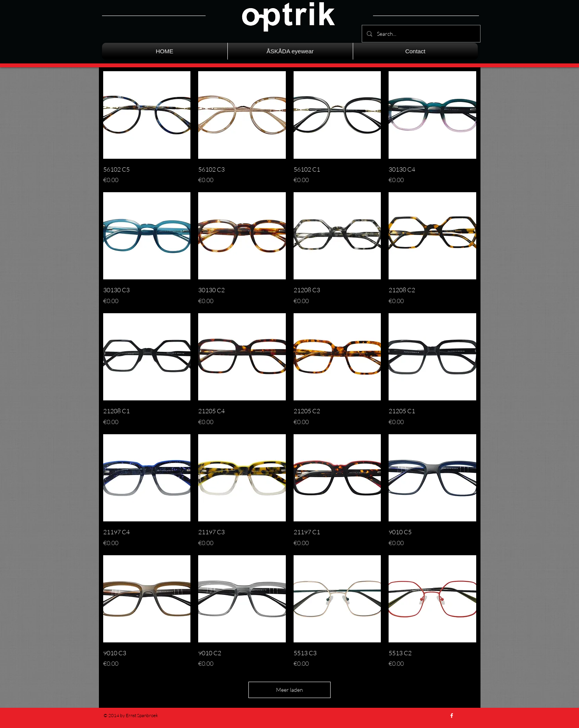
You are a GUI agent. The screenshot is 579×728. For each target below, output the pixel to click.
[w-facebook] (452, 716)
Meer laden (289, 690)
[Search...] (420, 34)
